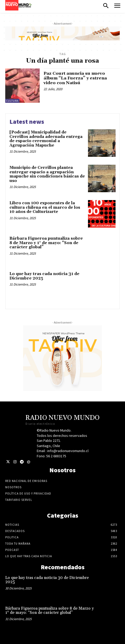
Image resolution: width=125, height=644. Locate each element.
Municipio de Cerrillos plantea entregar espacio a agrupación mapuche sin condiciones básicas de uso (47, 174)
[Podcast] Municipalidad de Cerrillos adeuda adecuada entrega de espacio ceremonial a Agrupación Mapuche (46, 139)
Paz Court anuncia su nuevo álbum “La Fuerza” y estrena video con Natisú (75, 78)
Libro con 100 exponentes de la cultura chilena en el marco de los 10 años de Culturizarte (45, 207)
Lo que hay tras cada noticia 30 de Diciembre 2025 (47, 580)
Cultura (12, 101)
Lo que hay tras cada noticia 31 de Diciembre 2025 (44, 276)
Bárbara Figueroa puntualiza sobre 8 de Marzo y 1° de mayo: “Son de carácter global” (46, 243)
